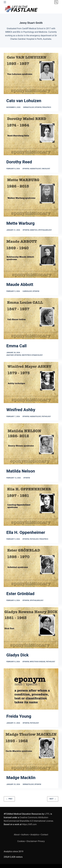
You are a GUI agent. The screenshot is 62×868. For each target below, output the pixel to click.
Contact (44, 835)
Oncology (46, 169)
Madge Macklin (21, 778)
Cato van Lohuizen (24, 101)
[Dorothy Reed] (31, 135)
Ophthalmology (45, 230)
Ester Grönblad (20, 594)
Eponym (38, 107)
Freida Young (19, 716)
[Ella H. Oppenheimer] (31, 505)
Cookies (21, 841)
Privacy (41, 841)
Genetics (34, 230)
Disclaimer (32, 841)
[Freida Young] (31, 689)
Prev (9, 799)
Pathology (46, 416)
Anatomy (10, 355)
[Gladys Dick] (31, 628)
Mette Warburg (20, 223)
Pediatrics (47, 107)
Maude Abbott (20, 284)
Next (53, 799)
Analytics (35, 835)
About (17, 835)
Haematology (35, 169)
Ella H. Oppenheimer (26, 532)
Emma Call (16, 346)
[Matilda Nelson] (31, 444)
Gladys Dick (17, 655)
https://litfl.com (29, 824)
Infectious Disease (38, 662)
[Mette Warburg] (31, 196)
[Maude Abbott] (31, 257)
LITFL (47, 814)
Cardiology (27, 291)
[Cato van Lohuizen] (31, 73)
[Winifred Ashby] (31, 382)
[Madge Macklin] (31, 750)
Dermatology (29, 107)
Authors (25, 835)
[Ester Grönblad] (31, 566)
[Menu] (5, 2)
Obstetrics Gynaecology (32, 355)
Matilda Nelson (21, 471)
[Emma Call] (31, 319)
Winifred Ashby (21, 410)
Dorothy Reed (19, 162)
